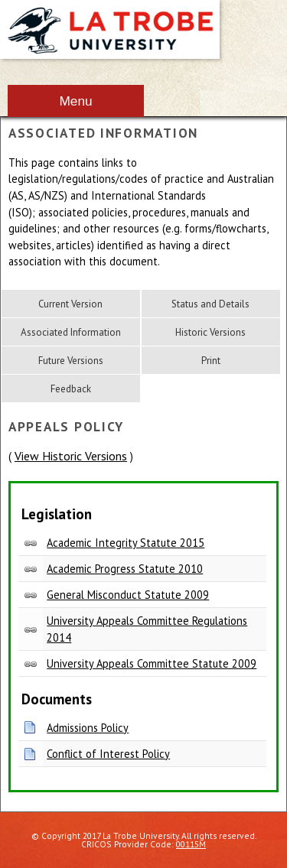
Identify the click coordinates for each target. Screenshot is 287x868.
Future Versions (71, 361)
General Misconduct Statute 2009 (128, 595)
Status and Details (210, 304)
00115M (191, 844)
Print (211, 361)
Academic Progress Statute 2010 (125, 569)
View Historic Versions (71, 456)
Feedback (71, 389)
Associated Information (71, 332)
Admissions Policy (88, 728)
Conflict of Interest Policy (108, 754)
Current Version (70, 304)
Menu (75, 101)
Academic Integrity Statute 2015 (126, 543)
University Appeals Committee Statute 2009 (152, 663)
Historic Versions (210, 332)
